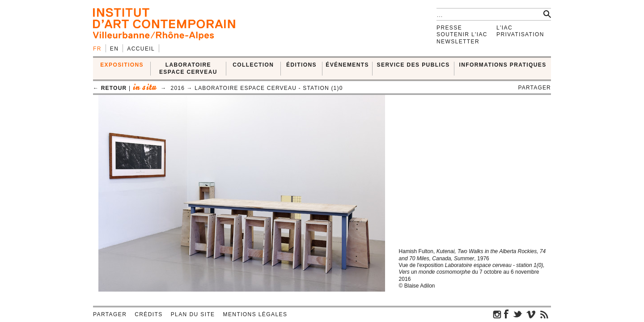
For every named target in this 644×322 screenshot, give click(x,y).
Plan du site (193, 314)
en (114, 49)
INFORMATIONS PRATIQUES (503, 65)
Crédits (148, 314)
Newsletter (458, 42)
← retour (110, 88)
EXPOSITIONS (122, 65)
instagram (497, 314)
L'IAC (504, 28)
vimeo (531, 314)
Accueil (141, 49)
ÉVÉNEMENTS (347, 65)
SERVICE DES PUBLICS (413, 65)
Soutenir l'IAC (462, 34)
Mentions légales (255, 314)
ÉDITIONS (301, 65)
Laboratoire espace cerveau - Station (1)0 (269, 88)
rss (544, 314)
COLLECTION (253, 65)
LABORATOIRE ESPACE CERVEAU (188, 68)
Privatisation (520, 34)
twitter (517, 314)
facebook (506, 314)
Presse (449, 28)
